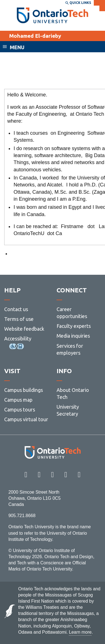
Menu (17, 47)
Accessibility (18, 338)
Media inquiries (73, 336)
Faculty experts (74, 326)
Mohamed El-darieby (35, 36)
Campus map (18, 400)
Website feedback (24, 329)
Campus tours (20, 409)
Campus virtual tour (26, 419)
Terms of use (19, 319)
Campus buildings (24, 390)
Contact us (16, 309)
